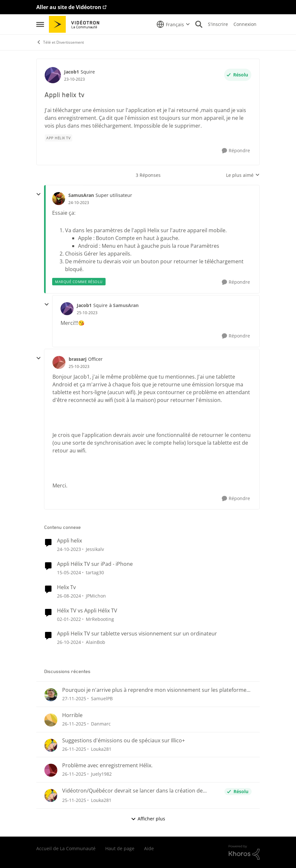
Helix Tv (66, 587)
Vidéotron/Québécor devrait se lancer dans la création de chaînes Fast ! (132, 791)
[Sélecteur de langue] (173, 24)
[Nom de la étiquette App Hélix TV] (58, 138)
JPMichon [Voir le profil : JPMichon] (96, 596)
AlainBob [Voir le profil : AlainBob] (96, 642)
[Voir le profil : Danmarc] (51, 720)
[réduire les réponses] (39, 194)
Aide (149, 848)
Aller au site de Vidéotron (69, 7)
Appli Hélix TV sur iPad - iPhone (95, 564)
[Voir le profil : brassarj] (59, 362)
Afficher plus (148, 819)
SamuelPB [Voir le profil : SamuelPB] (102, 698)
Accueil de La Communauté (66, 848)
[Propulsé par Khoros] (244, 852)
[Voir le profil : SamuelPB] (51, 695)
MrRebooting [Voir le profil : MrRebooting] (100, 619)
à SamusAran (124, 305)
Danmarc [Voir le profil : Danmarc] (101, 724)
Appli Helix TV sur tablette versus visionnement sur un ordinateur (137, 634)
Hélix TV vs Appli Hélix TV (87, 611)
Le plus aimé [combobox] (243, 175)
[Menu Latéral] (40, 24)
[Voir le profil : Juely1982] (51, 770)
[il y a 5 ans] (69, 619)
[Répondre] (236, 151)
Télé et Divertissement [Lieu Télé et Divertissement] (60, 42)
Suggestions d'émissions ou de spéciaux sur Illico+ (124, 741)
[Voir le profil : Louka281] (51, 745)
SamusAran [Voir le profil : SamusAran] (81, 195)
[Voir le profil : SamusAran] (59, 199)
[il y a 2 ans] (69, 596)
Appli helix (69, 541)
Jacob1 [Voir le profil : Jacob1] (72, 72)
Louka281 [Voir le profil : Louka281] (101, 749)
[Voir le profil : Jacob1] (53, 75)
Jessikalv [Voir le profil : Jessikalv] (95, 549)
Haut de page (120, 848)
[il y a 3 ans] (69, 549)
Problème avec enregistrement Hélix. (107, 765)
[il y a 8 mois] (74, 698)
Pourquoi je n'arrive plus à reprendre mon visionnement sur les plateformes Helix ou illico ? (156, 690)
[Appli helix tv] (79, 203)
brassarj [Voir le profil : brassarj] (78, 359)
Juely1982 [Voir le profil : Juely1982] (101, 774)
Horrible (72, 715)
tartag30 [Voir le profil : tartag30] (95, 572)
